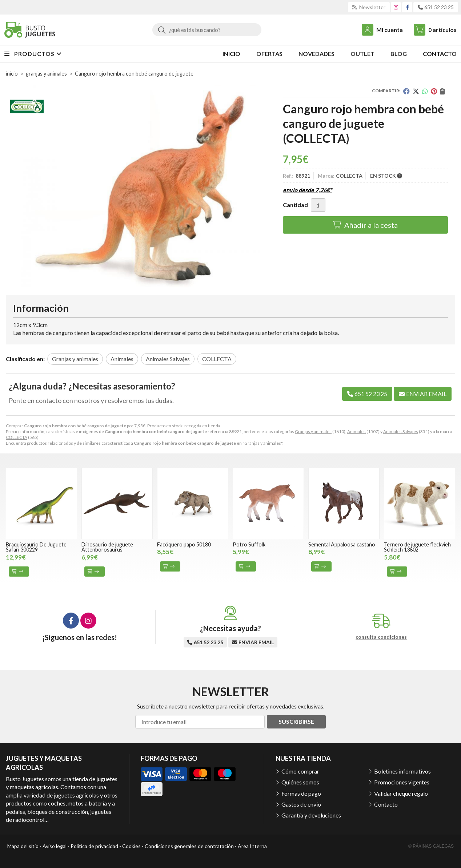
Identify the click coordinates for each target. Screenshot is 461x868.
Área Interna (252, 846)
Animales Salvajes (401, 431)
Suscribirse (296, 721)
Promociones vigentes (402, 782)
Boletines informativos (402, 771)
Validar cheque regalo (401, 793)
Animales (356, 431)
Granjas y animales (313, 431)
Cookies (131, 846)
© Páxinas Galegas (431, 846)
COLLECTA (17, 437)
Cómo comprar (300, 771)
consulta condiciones (381, 637)
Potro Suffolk (249, 544)
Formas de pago (301, 793)
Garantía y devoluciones (311, 815)
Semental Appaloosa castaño (342, 544)
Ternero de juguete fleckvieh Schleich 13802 (417, 547)
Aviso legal (55, 846)
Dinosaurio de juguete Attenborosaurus (107, 547)
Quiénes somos (300, 782)
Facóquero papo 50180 (184, 544)
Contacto (386, 804)
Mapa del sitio (23, 846)
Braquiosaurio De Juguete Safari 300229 (36, 547)
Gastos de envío (301, 804)
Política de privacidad (94, 846)
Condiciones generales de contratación (189, 846)
